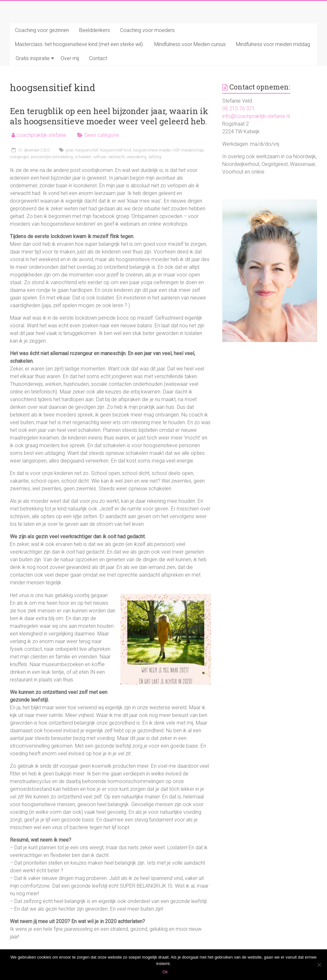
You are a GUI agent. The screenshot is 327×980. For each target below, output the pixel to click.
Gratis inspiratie (33, 58)
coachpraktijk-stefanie (42, 135)
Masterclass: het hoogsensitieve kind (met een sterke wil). (80, 44)
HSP (176, 150)
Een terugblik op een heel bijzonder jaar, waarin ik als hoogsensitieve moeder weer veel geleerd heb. (109, 116)
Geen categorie (102, 135)
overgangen (19, 157)
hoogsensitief (87, 150)
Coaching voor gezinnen (42, 30)
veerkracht (116, 157)
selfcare (100, 157)
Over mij (70, 58)
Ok (165, 972)
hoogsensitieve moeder (152, 150)
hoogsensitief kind (115, 150)
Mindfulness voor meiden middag (273, 44)
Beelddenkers (95, 30)
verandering (137, 157)
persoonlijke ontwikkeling (52, 157)
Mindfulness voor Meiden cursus (190, 44)
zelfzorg (155, 157)
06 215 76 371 (239, 109)
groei (69, 150)
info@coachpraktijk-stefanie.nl (256, 116)
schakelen (83, 157)
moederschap (192, 150)
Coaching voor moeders (147, 30)
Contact (98, 58)
